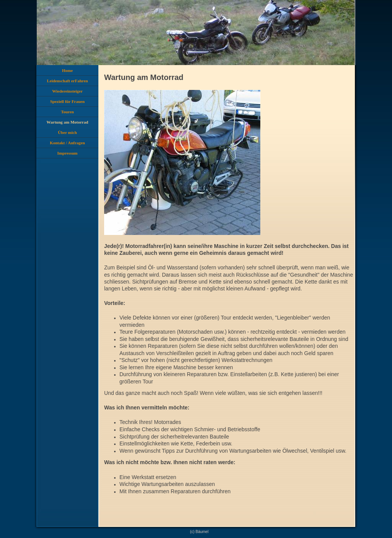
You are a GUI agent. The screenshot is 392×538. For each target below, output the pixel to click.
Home (67, 70)
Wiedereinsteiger (67, 91)
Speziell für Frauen (67, 101)
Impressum (68, 153)
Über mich (67, 132)
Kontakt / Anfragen (67, 143)
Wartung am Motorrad (68, 122)
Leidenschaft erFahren (67, 81)
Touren (67, 112)
